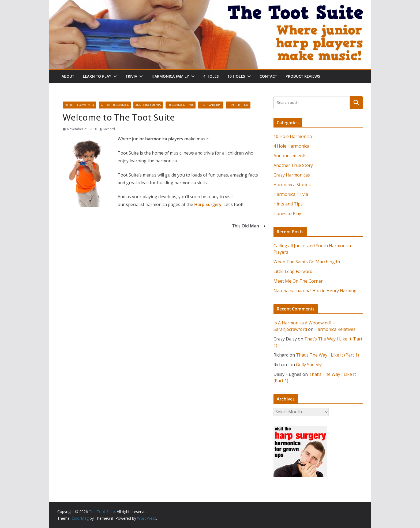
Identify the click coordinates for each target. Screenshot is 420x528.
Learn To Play (97, 76)
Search (356, 103)
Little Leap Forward (293, 271)
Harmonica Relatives (335, 329)
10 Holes (236, 76)
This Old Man (249, 226)
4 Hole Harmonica (115, 105)
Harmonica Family (170, 76)
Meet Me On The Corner (298, 281)
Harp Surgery (208, 204)
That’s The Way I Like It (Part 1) (327, 355)
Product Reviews (303, 76)
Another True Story (293, 165)
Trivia (131, 76)
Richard (109, 129)
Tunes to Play (238, 105)
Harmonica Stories (292, 185)
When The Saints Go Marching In (307, 262)
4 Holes (211, 76)
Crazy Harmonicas (292, 175)
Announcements (148, 105)
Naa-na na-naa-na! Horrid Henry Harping (315, 291)
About (68, 76)
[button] (114, 76)
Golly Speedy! (309, 365)
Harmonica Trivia (181, 105)
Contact (268, 76)
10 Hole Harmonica (79, 105)
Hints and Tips (211, 105)
